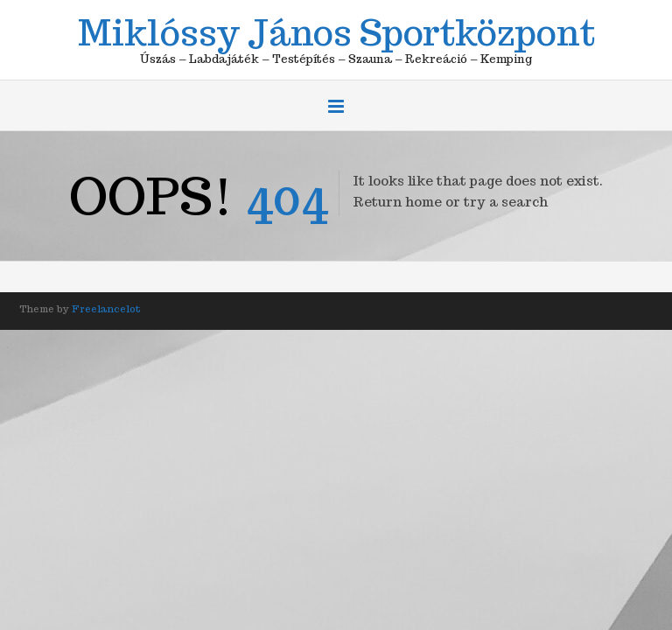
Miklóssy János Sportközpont (336, 30)
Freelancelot (106, 309)
